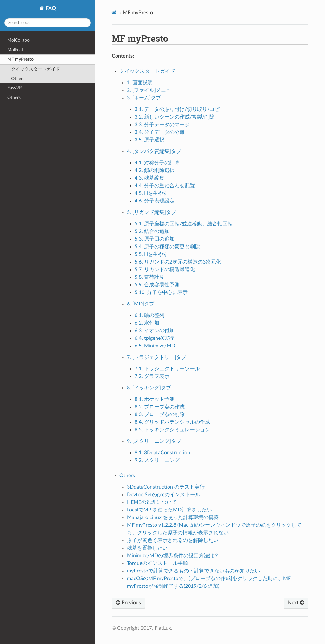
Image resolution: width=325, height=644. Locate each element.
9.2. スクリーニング (157, 460)
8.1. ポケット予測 (155, 399)
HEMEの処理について (152, 502)
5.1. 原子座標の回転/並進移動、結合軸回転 (184, 224)
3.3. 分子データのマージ (162, 125)
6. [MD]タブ (141, 304)
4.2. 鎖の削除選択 (155, 170)
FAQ (50, 8)
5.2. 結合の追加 (152, 231)
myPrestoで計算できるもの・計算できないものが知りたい (193, 571)
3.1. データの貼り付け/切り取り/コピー (180, 109)
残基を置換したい (147, 548)
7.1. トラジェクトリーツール (167, 369)
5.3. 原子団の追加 (155, 239)
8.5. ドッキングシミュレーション (172, 430)
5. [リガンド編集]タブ (152, 212)
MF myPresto (20, 59)
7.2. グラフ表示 (152, 376)
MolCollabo (18, 40)
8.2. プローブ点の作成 (160, 407)
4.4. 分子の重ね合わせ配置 (165, 186)
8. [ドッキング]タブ (149, 388)
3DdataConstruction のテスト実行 (166, 487)
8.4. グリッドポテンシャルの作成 (172, 422)
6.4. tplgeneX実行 (154, 338)
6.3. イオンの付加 (155, 331)
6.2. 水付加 (147, 323)
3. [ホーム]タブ (144, 98)
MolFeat (15, 50)
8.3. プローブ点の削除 (160, 414)
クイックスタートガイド (36, 69)
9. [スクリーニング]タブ (154, 441)
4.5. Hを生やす (151, 193)
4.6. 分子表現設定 (155, 201)
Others (18, 79)
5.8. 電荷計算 (149, 277)
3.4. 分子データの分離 (160, 132)
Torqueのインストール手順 (157, 563)
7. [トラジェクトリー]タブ (157, 357)
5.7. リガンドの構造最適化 (165, 270)
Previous (128, 603)
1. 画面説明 (140, 83)
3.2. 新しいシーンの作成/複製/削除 (175, 117)
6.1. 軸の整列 (149, 315)
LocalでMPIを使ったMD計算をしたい (169, 510)
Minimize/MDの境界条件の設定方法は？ (173, 556)
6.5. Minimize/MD (155, 346)
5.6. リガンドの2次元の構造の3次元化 (178, 262)
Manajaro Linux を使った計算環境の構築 (173, 517)
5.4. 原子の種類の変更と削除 (167, 247)
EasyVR (15, 88)
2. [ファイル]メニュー (152, 90)
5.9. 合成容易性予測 (157, 285)
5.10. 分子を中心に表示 (161, 292)
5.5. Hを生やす (151, 254)
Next (296, 603)
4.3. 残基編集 (149, 178)
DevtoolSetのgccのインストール (164, 495)
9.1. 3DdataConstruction (162, 453)
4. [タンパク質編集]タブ (154, 151)
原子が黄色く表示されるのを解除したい (173, 540)
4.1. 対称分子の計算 (157, 163)
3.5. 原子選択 (149, 140)
